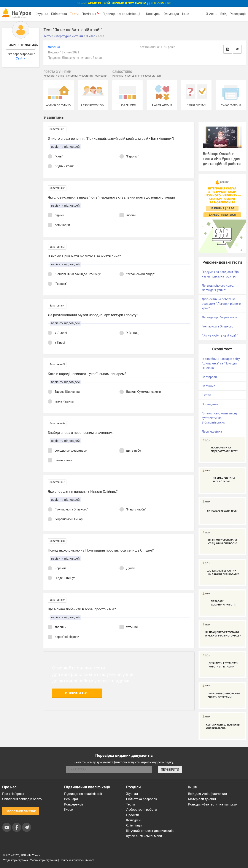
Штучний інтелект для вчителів (150, 831)
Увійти (21, 58)
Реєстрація (238, 14)
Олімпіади (134, 825)
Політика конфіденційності (77, 860)
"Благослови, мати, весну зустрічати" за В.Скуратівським (220, 418)
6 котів (207, 395)
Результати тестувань (93, 76)
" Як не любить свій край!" (220, 335)
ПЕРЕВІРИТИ (170, 770)
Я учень (211, 14)
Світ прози (209, 377)
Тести (74, 14)
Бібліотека (59, 14)
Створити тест (77, 693)
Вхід (224, 14)
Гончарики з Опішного (218, 326)
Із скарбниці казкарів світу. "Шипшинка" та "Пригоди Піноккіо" (221, 363)
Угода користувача (15, 860)
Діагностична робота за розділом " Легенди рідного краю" (221, 304)
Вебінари (71, 799)
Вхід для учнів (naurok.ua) (207, 794)
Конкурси (153, 14)
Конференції (74, 804)
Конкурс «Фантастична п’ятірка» (213, 804)
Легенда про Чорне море (219, 317)
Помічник (91, 14)
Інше (187, 14)
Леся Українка (212, 432)
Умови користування (44, 860)
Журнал (42, 14)
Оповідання (210, 404)
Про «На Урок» (13, 794)
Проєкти (133, 815)
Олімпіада (171, 14)
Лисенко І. (55, 47)
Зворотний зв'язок (21, 811)
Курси (69, 810)
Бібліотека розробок (142, 799)
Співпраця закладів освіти (22, 799)
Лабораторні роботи (141, 810)
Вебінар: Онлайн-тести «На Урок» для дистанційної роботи (222, 159)
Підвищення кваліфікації (123, 14)
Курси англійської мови (144, 836)
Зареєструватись (22, 45)
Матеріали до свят (202, 799)
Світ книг (208, 386)
